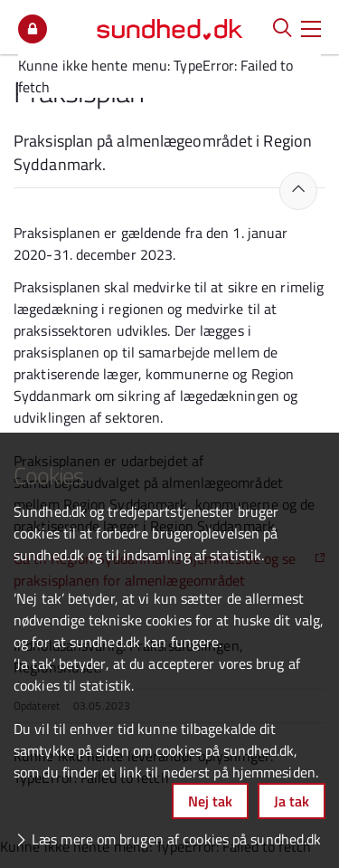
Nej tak (210, 801)
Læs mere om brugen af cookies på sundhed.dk (176, 839)
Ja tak (292, 801)
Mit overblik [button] (33, 29)
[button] (311, 27)
